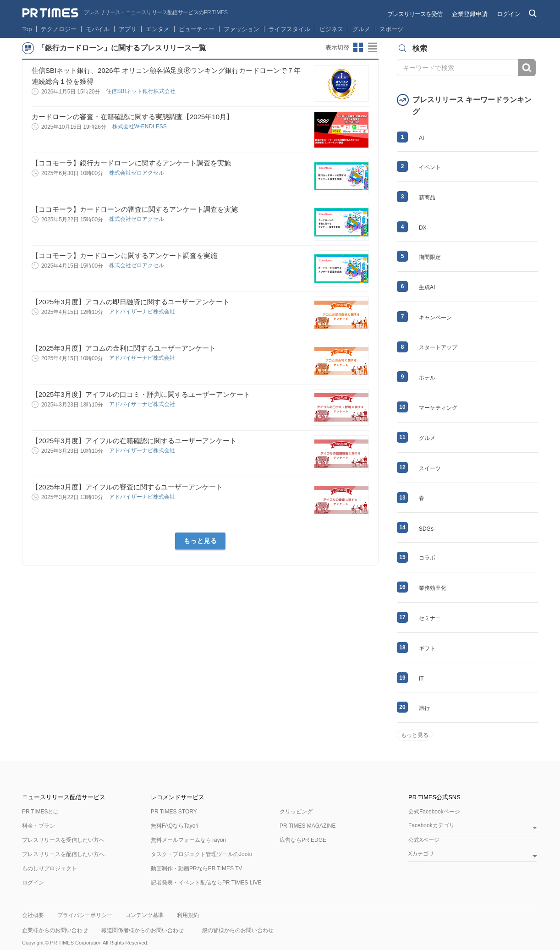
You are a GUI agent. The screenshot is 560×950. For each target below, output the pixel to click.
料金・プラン (38, 826)
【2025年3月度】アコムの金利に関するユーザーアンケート (124, 348)
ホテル (427, 378)
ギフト (427, 648)
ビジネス (331, 29)
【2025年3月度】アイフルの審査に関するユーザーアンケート (127, 487)
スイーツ (430, 468)
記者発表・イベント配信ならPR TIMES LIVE (206, 883)
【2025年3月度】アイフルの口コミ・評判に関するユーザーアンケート (141, 394)
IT (421, 679)
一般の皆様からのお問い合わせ (235, 930)
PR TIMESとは (40, 812)
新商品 (427, 198)
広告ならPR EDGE (303, 840)
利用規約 (188, 915)
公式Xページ (424, 840)
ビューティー (197, 29)
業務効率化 (433, 588)
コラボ (427, 558)
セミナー (430, 618)
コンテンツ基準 (144, 915)
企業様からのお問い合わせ (55, 930)
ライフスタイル (289, 29)
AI (421, 138)
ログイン (509, 14)
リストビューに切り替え (373, 48)
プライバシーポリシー (85, 915)
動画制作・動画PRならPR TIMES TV (197, 868)
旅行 (424, 708)
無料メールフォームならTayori (188, 840)
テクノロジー (59, 29)
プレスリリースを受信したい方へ (63, 840)
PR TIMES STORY (174, 812)
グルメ (361, 29)
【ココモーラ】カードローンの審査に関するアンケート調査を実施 (135, 209)
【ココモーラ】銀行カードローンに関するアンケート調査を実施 (131, 163)
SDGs (426, 529)
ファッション (242, 29)
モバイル (98, 29)
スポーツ (391, 29)
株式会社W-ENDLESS (140, 126)
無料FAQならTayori (175, 826)
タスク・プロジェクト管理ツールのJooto (201, 854)
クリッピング (296, 812)
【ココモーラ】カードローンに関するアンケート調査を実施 (124, 255)
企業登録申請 (470, 14)
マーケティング (438, 408)
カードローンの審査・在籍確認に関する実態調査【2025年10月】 (132, 117)
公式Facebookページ (434, 812)
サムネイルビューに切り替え (358, 48)
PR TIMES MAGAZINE (307, 826)
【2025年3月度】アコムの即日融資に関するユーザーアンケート (131, 302)
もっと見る (200, 541)
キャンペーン (435, 318)
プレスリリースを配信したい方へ (63, 854)
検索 (527, 68)
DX (423, 228)
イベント (430, 167)
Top (27, 29)
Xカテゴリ (421, 854)
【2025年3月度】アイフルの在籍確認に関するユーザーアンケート (134, 441)
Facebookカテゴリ (431, 826)
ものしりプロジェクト (49, 868)
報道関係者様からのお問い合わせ (143, 930)
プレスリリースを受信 (415, 14)
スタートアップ (438, 347)
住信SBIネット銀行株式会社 (141, 91)
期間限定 (430, 257)
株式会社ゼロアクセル (137, 173)
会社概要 (33, 915)
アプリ (128, 29)
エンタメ (158, 29)
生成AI (427, 287)
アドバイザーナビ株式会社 (143, 312)
